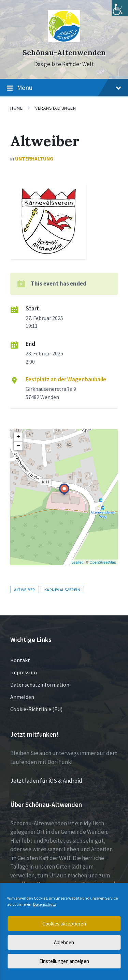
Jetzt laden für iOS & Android (46, 781)
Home (16, 108)
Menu (64, 88)
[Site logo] (64, 40)
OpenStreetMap (103, 562)
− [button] (18, 446)
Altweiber (25, 589)
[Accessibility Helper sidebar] (120, 8)
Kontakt (20, 660)
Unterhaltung (34, 159)
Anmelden (22, 697)
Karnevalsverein (62, 589)
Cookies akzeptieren (64, 924)
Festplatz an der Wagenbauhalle (66, 379)
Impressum (24, 672)
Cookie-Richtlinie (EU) (36, 709)
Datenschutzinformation (40, 685)
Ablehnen (64, 942)
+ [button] (18, 437)
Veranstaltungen (55, 108)
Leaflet (77, 562)
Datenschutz (45, 904)
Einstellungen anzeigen (64, 961)
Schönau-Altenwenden (64, 53)
